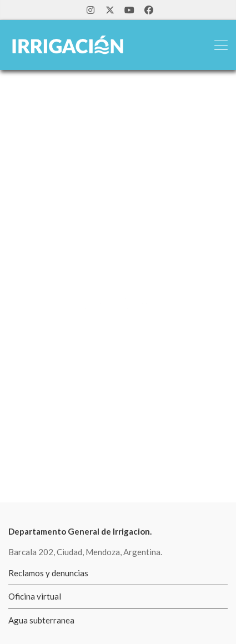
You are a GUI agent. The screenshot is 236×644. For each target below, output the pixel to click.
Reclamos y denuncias (48, 573)
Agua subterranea (41, 620)
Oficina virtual (35, 596)
